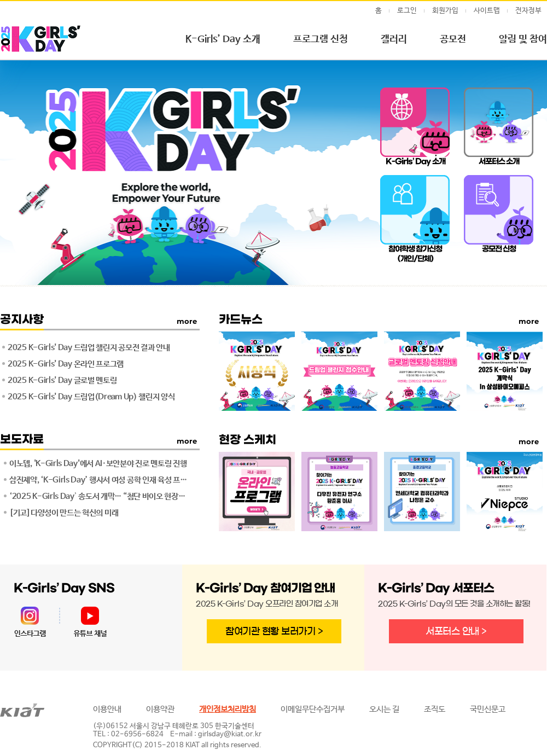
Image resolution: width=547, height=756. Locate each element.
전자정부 (528, 11)
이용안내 (107, 709)
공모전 (453, 39)
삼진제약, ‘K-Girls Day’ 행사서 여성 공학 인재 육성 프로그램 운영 (100, 480)
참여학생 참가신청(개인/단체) (415, 254)
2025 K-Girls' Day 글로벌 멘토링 (62, 380)
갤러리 (394, 39)
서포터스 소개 (499, 162)
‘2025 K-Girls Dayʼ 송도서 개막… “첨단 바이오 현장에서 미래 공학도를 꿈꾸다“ (100, 496)
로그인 (407, 11)
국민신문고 (488, 709)
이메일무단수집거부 (313, 709)
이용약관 (160, 709)
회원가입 (445, 11)
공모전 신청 (499, 249)
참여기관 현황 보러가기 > (274, 631)
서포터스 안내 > (456, 631)
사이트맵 (487, 11)
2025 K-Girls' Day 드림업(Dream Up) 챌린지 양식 (91, 397)
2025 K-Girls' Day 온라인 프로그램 (66, 364)
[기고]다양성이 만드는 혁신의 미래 (64, 513)
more (187, 441)
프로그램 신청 (321, 39)
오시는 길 (384, 709)
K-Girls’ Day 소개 (223, 39)
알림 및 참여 (523, 39)
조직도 (435, 709)
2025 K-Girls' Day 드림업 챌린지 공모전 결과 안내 (89, 348)
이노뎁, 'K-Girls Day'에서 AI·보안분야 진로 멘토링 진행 (98, 464)
